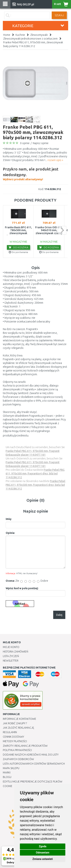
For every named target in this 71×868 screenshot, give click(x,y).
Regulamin (10, 732)
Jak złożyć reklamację (18, 728)
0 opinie (25, 143)
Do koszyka (18, 247)
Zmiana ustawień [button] (43, 859)
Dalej (59, 615)
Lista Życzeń (11, 656)
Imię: (9, 519)
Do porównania (18, 252)
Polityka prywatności (17, 750)
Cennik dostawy (13, 737)
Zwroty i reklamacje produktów (25, 746)
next (62, 230)
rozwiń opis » (55, 160)
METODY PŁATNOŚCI (15, 741)
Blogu (7, 777)
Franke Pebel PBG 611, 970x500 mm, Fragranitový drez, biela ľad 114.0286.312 (35, 485)
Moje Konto (11, 647)
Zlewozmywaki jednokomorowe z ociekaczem (30, 39)
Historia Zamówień (16, 652)
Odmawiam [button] (43, 853)
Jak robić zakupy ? (15, 723)
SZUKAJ (59, 15)
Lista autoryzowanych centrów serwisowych (34, 764)
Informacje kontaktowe (20, 719)
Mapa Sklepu (11, 768)
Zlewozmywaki (39, 35)
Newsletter (11, 661)
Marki (7, 772)
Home (7, 35)
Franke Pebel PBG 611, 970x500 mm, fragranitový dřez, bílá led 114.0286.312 (35, 474)
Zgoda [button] (43, 846)
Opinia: (10, 533)
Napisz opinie (41, 143)
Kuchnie (20, 35)
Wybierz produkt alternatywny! (35, 173)
